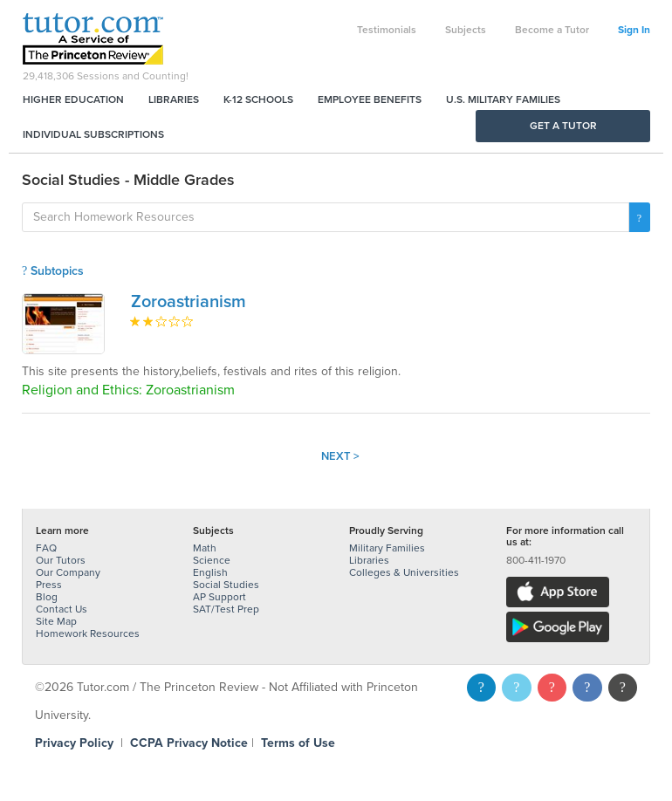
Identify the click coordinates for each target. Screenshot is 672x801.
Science (212, 560)
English (210, 572)
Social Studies (226, 585)
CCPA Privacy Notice (189, 743)
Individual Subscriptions (93, 134)
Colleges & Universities (404, 572)
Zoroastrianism (189, 302)
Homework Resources (88, 633)
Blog (47, 597)
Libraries (174, 99)
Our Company (68, 572)
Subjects (466, 30)
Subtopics (53, 271)
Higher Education (73, 99)
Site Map (56, 621)
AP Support (219, 597)
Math (205, 548)
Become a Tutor (552, 30)
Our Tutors (61, 560)
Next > (340, 456)
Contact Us (62, 609)
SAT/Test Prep (226, 609)
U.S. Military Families (503, 99)
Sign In (634, 30)
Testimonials (387, 30)
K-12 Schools (258, 99)
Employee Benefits (370, 99)
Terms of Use (298, 743)
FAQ (46, 548)
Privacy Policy (74, 743)
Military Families (387, 548)
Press (49, 585)
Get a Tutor (563, 126)
